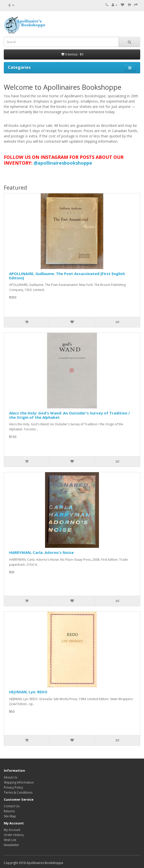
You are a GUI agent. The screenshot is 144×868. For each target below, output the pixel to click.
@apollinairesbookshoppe (63, 163)
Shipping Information (19, 782)
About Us (11, 777)
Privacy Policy (13, 787)
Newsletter (12, 845)
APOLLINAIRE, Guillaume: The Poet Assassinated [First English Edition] (67, 276)
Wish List (10, 840)
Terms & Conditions (18, 792)
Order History (14, 835)
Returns (9, 811)
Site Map (10, 816)
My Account (12, 830)
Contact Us (12, 806)
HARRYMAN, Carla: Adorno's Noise (41, 552)
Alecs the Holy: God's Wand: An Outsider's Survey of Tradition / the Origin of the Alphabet (69, 415)
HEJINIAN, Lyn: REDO (28, 692)
